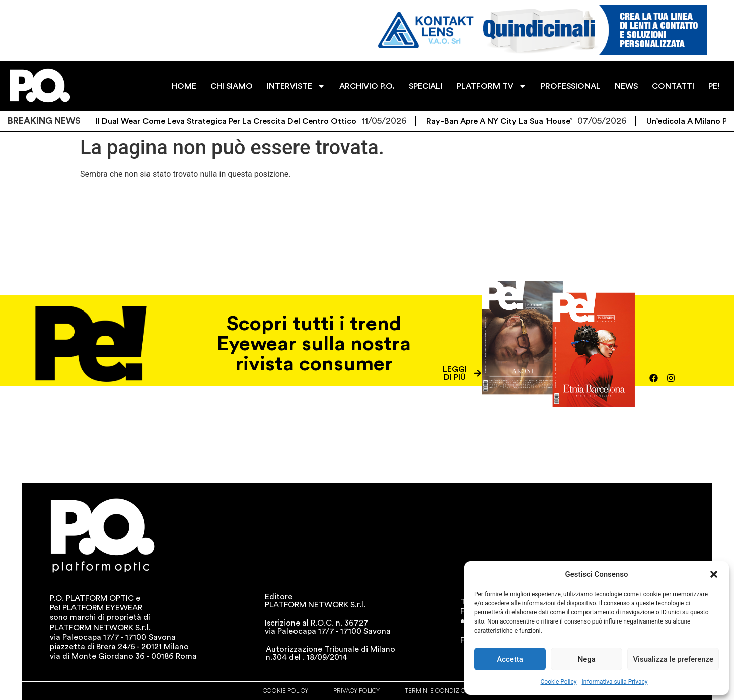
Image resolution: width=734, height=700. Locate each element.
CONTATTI (674, 86)
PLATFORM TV (492, 86)
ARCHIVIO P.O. (368, 86)
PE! (714, 86)
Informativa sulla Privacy (614, 682)
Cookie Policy (559, 682)
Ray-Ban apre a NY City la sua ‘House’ (505, 121)
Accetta (510, 659)
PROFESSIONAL (571, 86)
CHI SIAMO (233, 86)
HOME (185, 86)
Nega (587, 659)
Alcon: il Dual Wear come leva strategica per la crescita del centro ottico (218, 121)
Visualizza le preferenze (673, 659)
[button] (714, 574)
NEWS (627, 86)
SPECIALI (426, 86)
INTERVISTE (297, 86)
